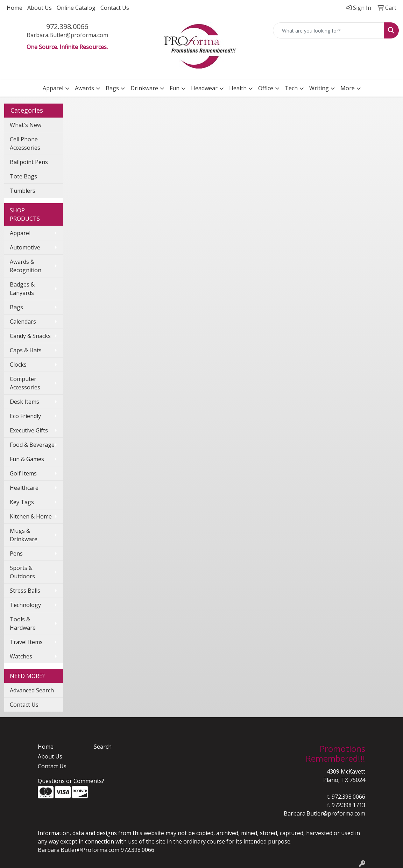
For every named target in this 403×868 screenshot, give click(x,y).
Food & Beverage (32, 445)
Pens (16, 553)
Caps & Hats (26, 350)
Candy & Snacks (30, 336)
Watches (21, 656)
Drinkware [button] (144, 88)
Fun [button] (175, 88)
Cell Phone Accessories (25, 143)
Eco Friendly (25, 416)
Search (103, 747)
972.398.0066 (67, 26)
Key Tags (22, 502)
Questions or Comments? (71, 781)
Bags (16, 307)
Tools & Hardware (23, 623)
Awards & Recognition (26, 266)
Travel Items (26, 642)
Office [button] (266, 88)
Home (15, 8)
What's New (26, 125)
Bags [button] (112, 88)
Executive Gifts (29, 430)
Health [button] (238, 88)
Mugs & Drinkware (24, 535)
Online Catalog (76, 8)
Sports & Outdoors (22, 572)
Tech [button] (291, 88)
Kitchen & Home (31, 516)
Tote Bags (23, 176)
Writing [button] (319, 88)
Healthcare (24, 488)
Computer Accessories (25, 383)
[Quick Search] (328, 30)
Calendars (23, 322)
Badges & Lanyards (22, 289)
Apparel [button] (53, 88)
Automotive (25, 247)
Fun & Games (27, 459)
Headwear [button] (204, 88)
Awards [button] (84, 88)
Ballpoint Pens (29, 162)
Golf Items (23, 473)
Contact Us (115, 8)
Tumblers (23, 191)
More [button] (348, 88)
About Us (40, 8)
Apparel (20, 233)
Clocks (18, 365)
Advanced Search (32, 690)
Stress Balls (25, 591)
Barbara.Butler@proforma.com (67, 35)
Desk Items (24, 402)
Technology (25, 605)
